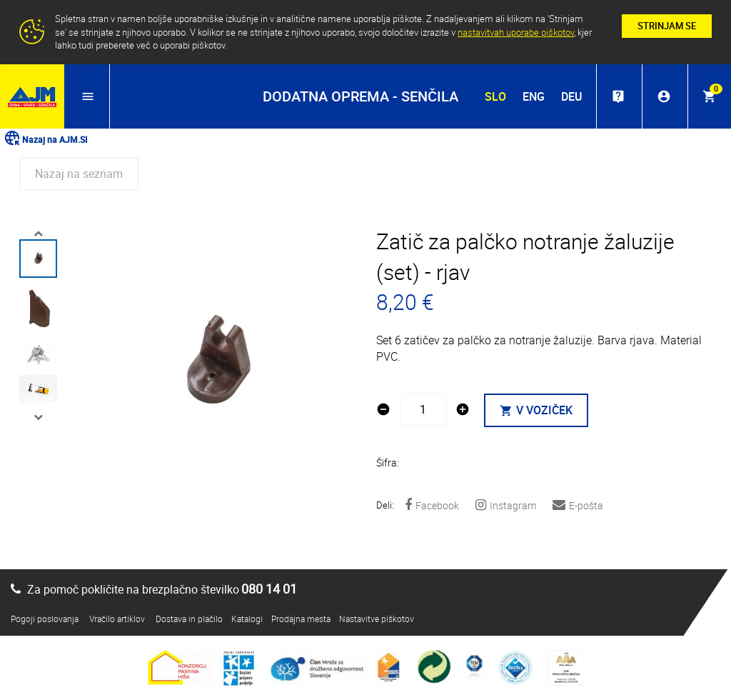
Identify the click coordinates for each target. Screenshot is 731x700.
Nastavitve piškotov (377, 619)
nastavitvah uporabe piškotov (516, 32)
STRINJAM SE (667, 26)
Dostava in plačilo (189, 619)
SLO (495, 96)
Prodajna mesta (301, 619)
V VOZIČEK (536, 410)
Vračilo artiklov (117, 619)
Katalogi (247, 619)
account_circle (664, 96)
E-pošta (578, 505)
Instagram (506, 505)
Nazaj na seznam (79, 174)
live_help (618, 96)
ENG (534, 96)
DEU (571, 96)
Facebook (432, 505)
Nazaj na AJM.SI (45, 139)
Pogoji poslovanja (45, 619)
